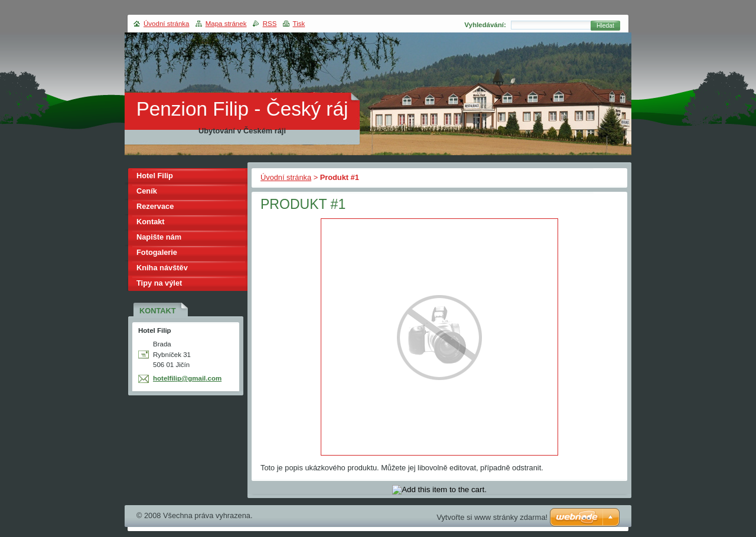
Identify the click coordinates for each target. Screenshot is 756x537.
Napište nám (159, 237)
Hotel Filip (155, 176)
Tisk (299, 24)
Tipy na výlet (159, 283)
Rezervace (155, 206)
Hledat (605, 26)
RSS (270, 24)
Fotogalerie (157, 252)
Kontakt (151, 222)
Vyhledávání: (485, 25)
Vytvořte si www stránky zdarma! (492, 517)
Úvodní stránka (286, 177)
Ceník (147, 191)
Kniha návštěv (162, 268)
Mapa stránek (226, 24)
